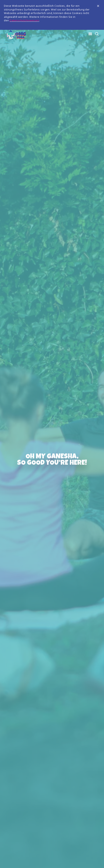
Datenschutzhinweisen (24, 20)
